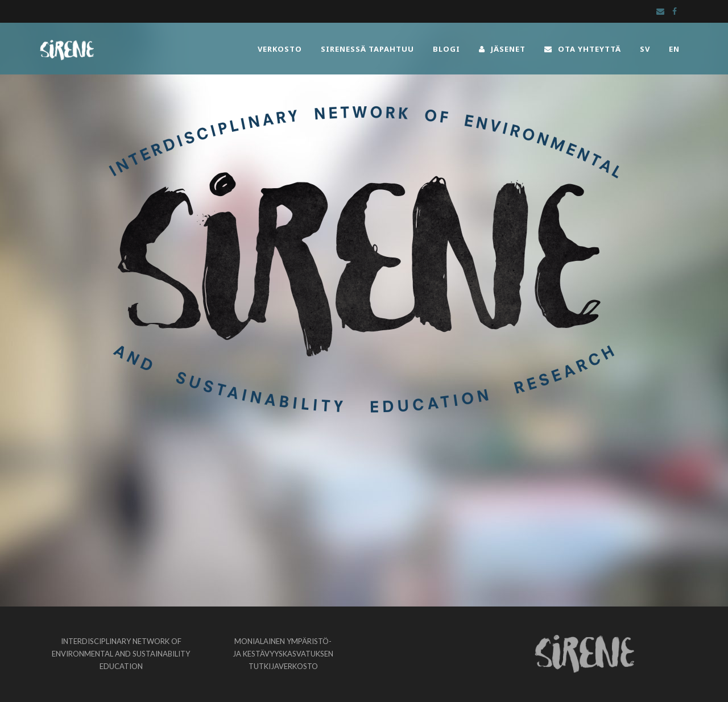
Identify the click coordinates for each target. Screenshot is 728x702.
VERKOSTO (280, 49)
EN (674, 49)
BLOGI (446, 49)
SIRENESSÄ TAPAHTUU (367, 49)
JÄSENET (502, 49)
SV (645, 49)
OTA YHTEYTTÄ (583, 49)
